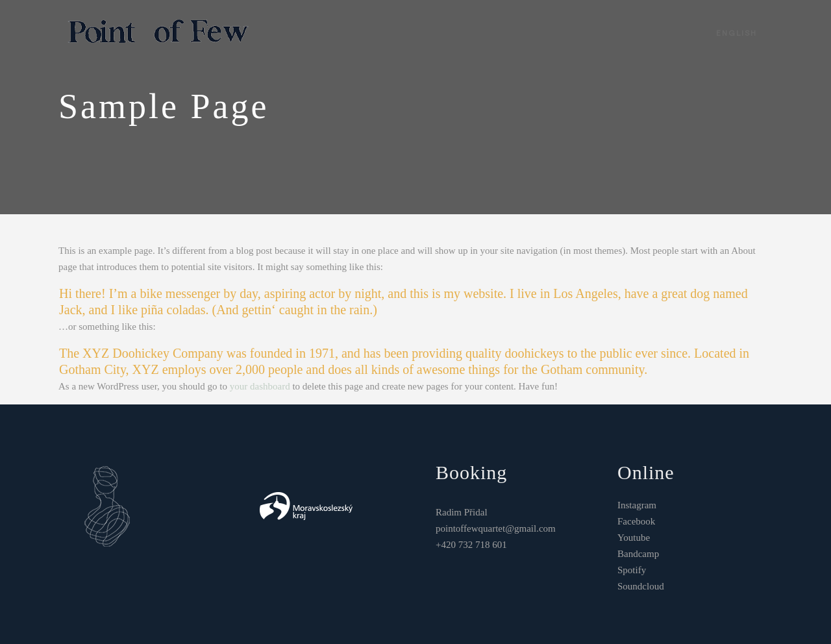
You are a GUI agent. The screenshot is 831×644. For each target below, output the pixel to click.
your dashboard (260, 386)
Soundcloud (641, 586)
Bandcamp (638, 554)
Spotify (632, 570)
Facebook (636, 521)
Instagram (637, 505)
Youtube (634, 538)
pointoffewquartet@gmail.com (496, 528)
